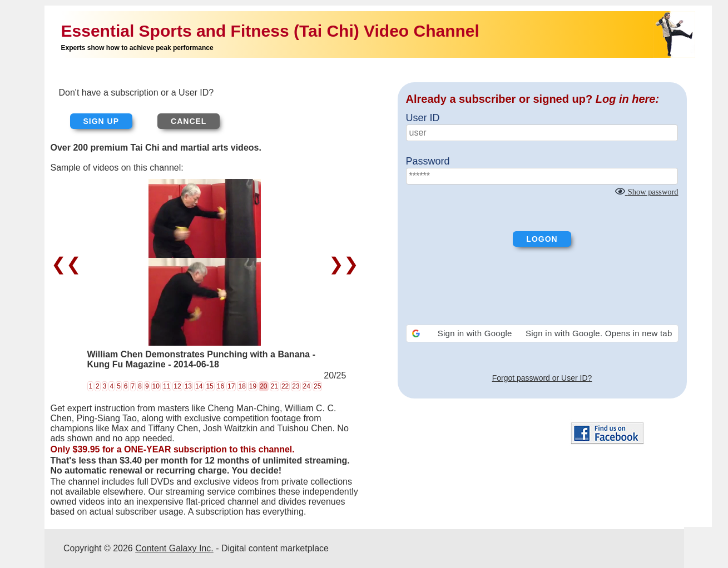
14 (199, 386)
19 (253, 386)
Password (428, 161)
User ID (423, 118)
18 (242, 386)
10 (156, 386)
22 (285, 386)
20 (263, 386)
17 (231, 386)
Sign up (101, 121)
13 (188, 386)
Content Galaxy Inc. (174, 548)
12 (177, 386)
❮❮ (69, 264)
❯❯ (341, 264)
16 (221, 386)
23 (296, 386)
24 (307, 386)
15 (209, 386)
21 (274, 386)
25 (317, 386)
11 (167, 386)
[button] (542, 333)
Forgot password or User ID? (542, 378)
